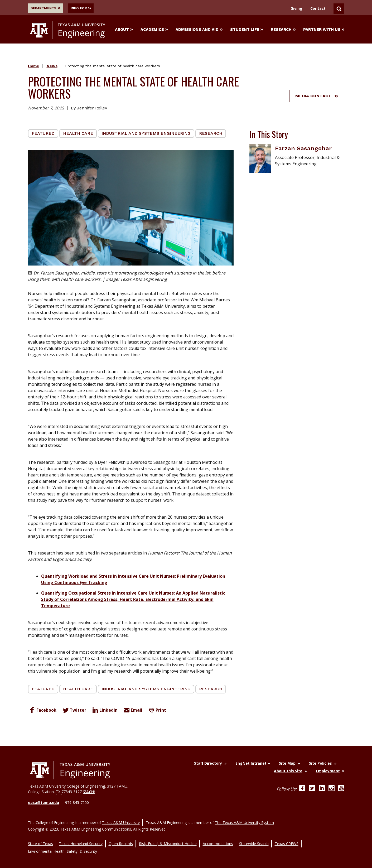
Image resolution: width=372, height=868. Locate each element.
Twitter (74, 711)
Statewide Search (254, 839)
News (52, 67)
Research (283, 30)
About (124, 30)
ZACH (89, 793)
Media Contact (317, 97)
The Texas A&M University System (244, 820)
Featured (43, 135)
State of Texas (40, 839)
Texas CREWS (287, 839)
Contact (318, 8)
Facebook (42, 711)
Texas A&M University (121, 820)
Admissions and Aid (199, 30)
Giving (296, 8)
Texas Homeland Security (81, 839)
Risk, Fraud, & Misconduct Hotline (168, 839)
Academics (154, 30)
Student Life (247, 30)
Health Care (78, 135)
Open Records (121, 839)
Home (33, 67)
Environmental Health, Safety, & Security (62, 844)
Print (157, 711)
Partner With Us (324, 30)
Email (132, 711)
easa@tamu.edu (44, 803)
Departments (47, 8)
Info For (90, 8)
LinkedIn (104, 711)
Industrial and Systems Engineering (146, 135)
